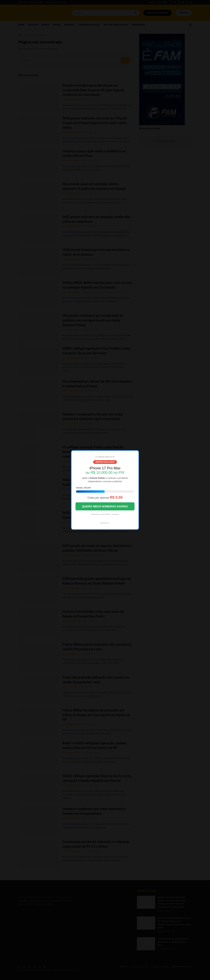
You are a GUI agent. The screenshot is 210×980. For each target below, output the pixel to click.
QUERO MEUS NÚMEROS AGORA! (105, 506)
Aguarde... (105, 523)
